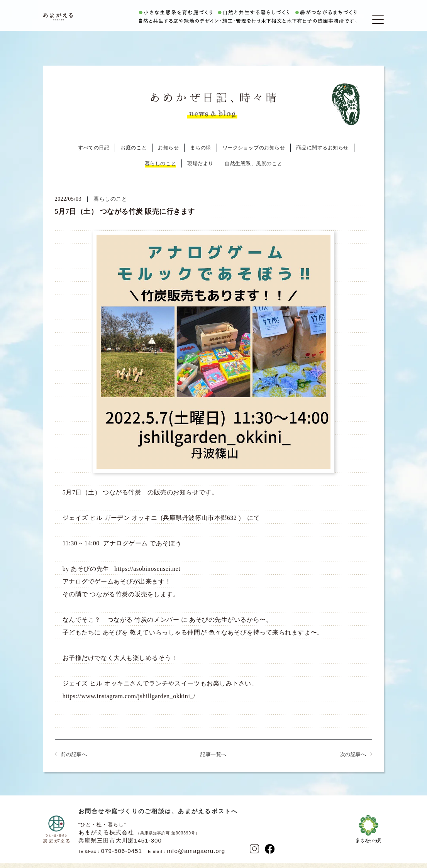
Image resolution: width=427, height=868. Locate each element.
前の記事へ (74, 761)
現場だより (200, 170)
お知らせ (168, 154)
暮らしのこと (160, 170)
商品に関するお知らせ (322, 154)
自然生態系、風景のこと (253, 170)
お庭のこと (134, 154)
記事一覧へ (213, 761)
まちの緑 (200, 154)
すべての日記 (94, 154)
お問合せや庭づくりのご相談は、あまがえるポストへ (158, 818)
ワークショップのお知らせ (254, 154)
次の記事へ (353, 761)
